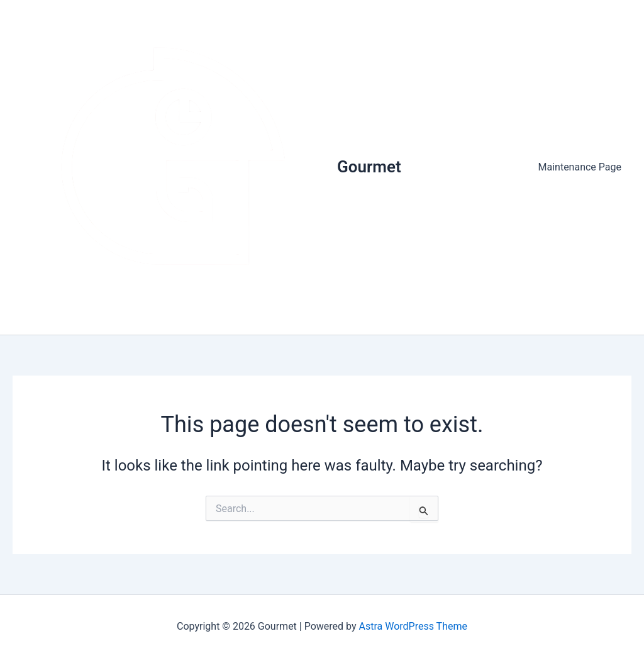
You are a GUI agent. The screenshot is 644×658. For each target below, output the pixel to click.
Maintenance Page (580, 167)
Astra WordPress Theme (413, 626)
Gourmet (369, 167)
